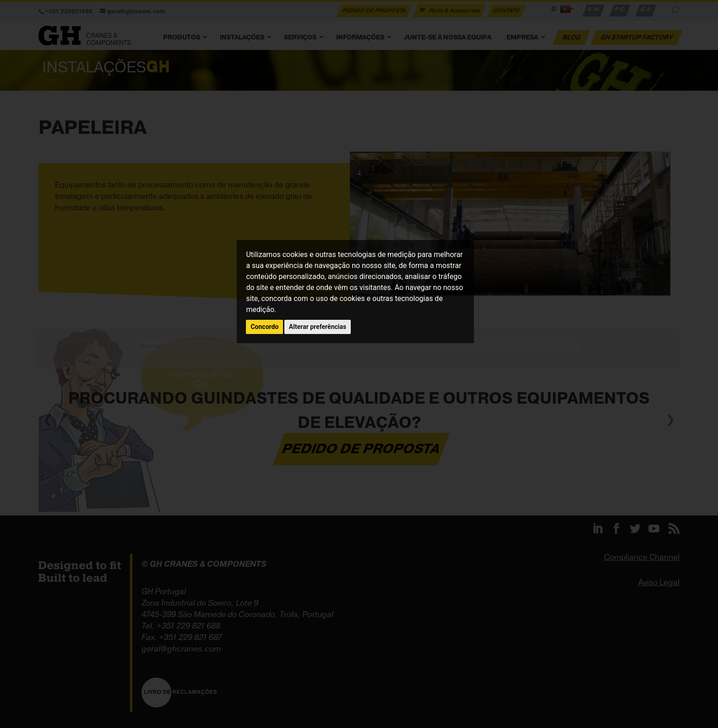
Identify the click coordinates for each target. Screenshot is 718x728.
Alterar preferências (318, 327)
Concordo (264, 327)
